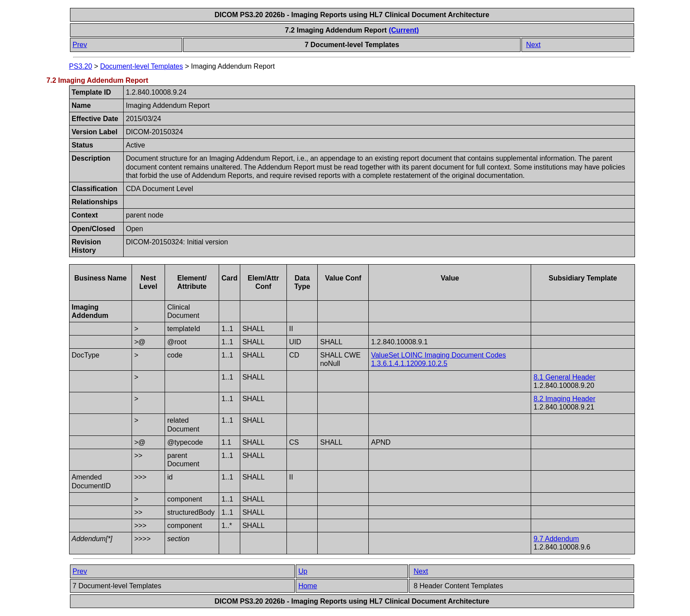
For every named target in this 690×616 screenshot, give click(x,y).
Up (303, 571)
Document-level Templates (142, 66)
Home (308, 586)
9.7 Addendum (556, 539)
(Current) (404, 30)
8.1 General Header (564, 377)
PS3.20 (81, 66)
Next (533, 45)
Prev (80, 45)
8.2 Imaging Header (564, 399)
